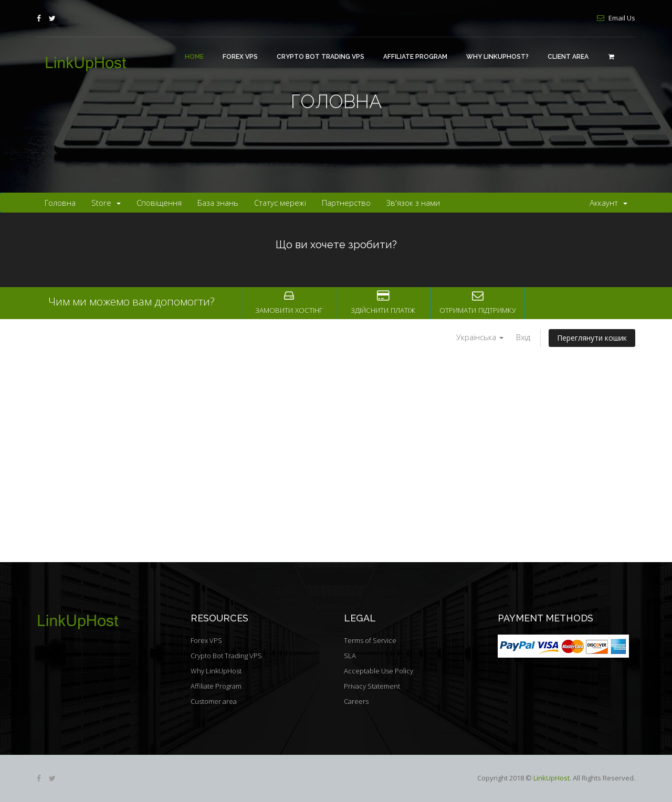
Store (106, 203)
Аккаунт (608, 203)
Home (194, 57)
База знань (218, 203)
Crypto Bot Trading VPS (321, 57)
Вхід (523, 337)
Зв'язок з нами (413, 203)
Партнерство (346, 203)
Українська (480, 337)
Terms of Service (370, 640)
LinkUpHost (552, 778)
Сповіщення (159, 203)
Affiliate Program (415, 57)
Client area (568, 57)
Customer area (214, 701)
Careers (356, 701)
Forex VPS (240, 57)
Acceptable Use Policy (379, 671)
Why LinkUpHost (216, 671)
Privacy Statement (372, 686)
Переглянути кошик (592, 338)
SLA (350, 656)
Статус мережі (280, 203)
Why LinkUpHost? (497, 57)
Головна (60, 203)
